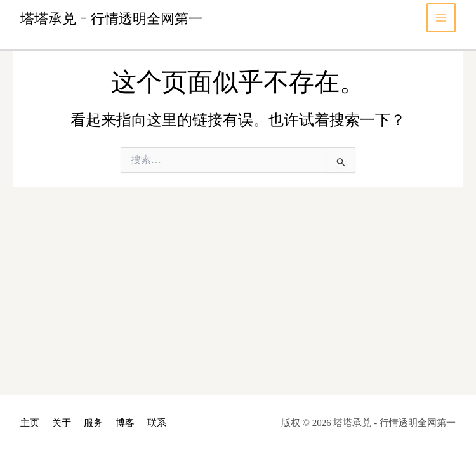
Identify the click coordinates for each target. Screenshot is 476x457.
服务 (93, 423)
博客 (125, 423)
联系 (157, 423)
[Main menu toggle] (441, 18)
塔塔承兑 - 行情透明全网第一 (111, 17)
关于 (62, 423)
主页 (30, 423)
